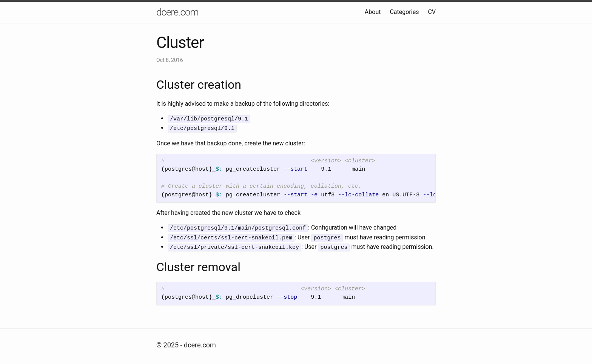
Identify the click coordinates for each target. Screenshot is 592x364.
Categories (404, 12)
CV (432, 12)
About (373, 12)
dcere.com (177, 12)
